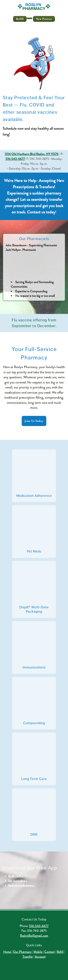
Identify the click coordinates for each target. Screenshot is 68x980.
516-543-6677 (39, 926)
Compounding (34, 723)
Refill (20, 19)
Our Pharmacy (22, 952)
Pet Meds (34, 551)
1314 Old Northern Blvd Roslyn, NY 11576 (32, 154)
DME (34, 834)
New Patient (44, 19)
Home (7, 952)
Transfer (28, 957)
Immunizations (34, 667)
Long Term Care (34, 779)
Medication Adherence (34, 496)
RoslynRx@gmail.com (34, 936)
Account (40, 957)
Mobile (38, 952)
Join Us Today (34, 421)
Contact (50, 952)
